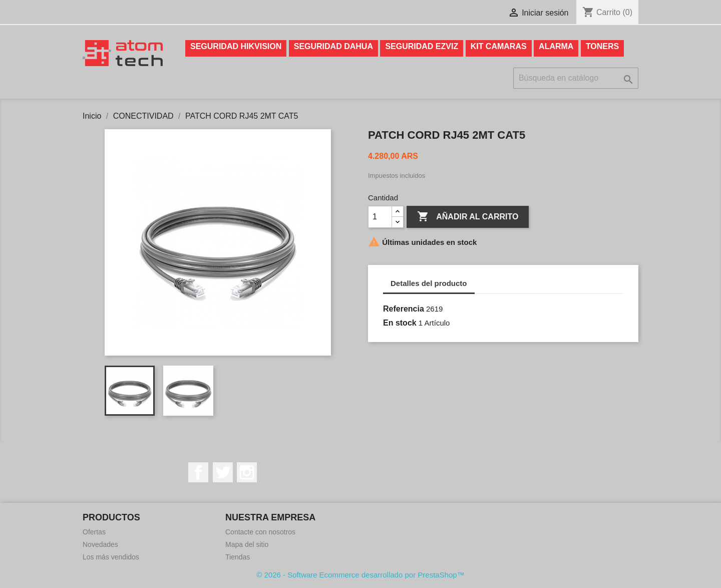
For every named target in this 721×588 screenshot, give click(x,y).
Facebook (198, 472)
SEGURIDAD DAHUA (333, 46)
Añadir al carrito (468, 217)
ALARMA (556, 46)
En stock (400, 323)
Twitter (223, 472)
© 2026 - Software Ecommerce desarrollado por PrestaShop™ (360, 575)
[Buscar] (576, 78)
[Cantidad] (380, 217)
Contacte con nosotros (260, 532)
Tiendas (238, 557)
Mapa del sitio (247, 544)
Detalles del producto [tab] (429, 283)
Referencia (404, 309)
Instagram (247, 472)
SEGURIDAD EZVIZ (422, 46)
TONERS (602, 46)
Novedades (100, 544)
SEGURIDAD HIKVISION (236, 46)
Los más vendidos (111, 557)
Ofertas (94, 532)
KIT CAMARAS (499, 46)
